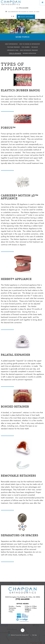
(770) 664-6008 (22, 8)
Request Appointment (26, 17)
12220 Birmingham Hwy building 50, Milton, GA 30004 (22, 12)
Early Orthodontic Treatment (29, 50)
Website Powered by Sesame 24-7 (19, 635)
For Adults (35, 47)
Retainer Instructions (29, 53)
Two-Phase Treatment (13, 47)
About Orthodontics (11, 44)
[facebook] (12, 16)
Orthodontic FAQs (13, 50)
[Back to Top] (23, 630)
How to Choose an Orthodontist (30, 44)
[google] (13, 16)
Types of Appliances (15, 53)
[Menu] (42, 3)
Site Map (34, 635)
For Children (26, 47)
